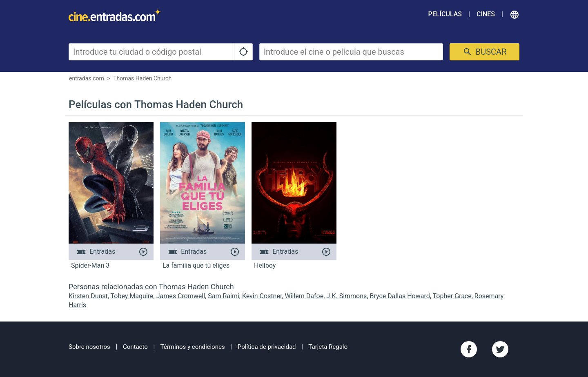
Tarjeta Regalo (328, 347)
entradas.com (87, 78)
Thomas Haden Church (142, 78)
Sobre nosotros (89, 347)
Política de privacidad (267, 347)
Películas (445, 14)
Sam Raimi (224, 296)
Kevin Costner (262, 296)
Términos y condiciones (193, 347)
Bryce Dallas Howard (400, 296)
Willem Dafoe (304, 296)
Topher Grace (452, 296)
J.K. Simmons (346, 296)
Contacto (135, 347)
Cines (486, 14)
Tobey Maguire (132, 296)
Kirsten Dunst (88, 296)
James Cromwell (181, 296)
